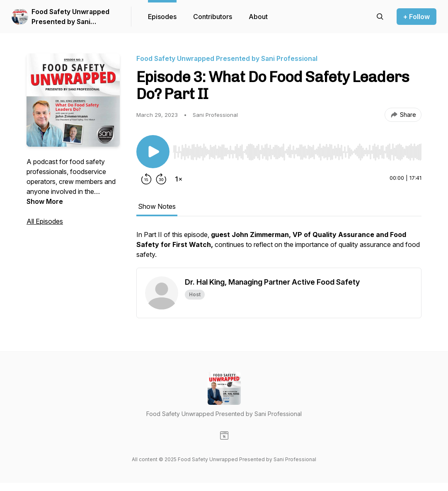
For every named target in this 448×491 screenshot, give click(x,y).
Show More (45, 201)
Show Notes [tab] (157, 206)
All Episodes (45, 221)
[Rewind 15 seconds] (146, 179)
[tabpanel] (279, 249)
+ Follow (417, 17)
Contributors (213, 17)
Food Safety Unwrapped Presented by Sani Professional (70, 17)
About (258, 17)
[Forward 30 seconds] (161, 179)
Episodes (162, 17)
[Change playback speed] (179, 179)
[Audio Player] (297, 150)
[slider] (297, 152)
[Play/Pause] (153, 152)
